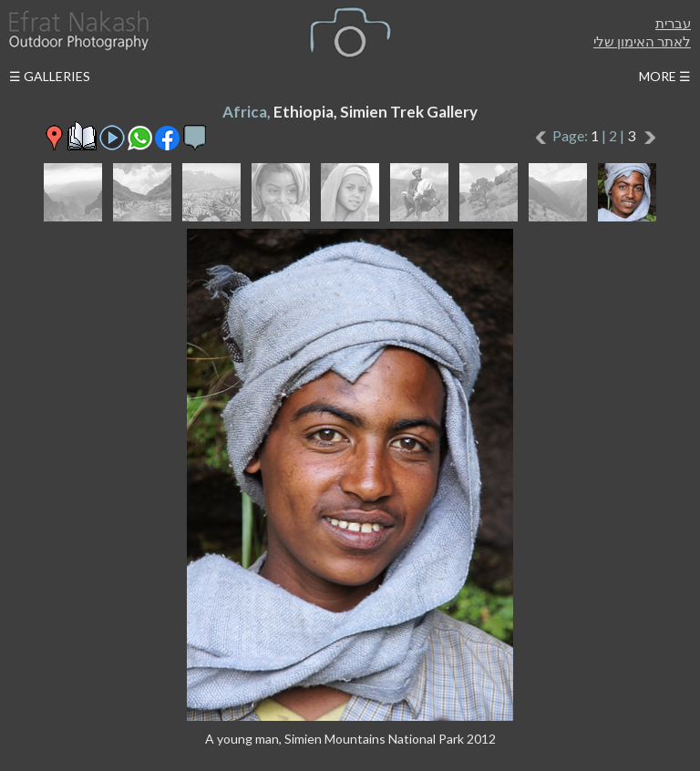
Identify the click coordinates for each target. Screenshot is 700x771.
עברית (673, 23)
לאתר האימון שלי (642, 41)
